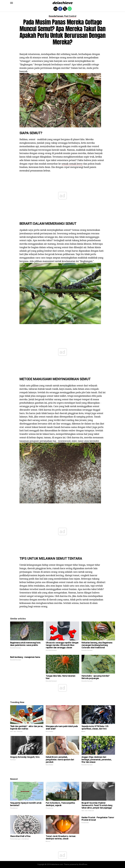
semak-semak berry (72, 164)
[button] (12, 3)
